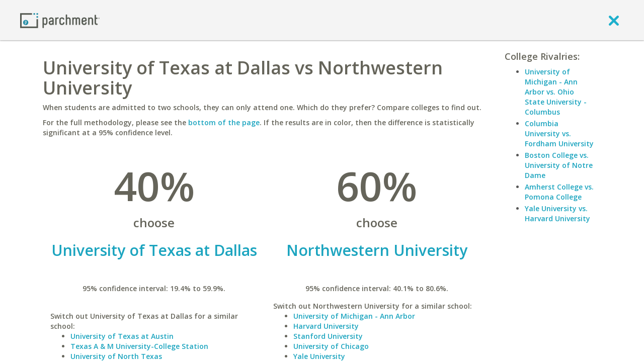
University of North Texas (116, 356)
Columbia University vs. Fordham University (559, 133)
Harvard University (326, 326)
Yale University (319, 356)
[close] (614, 20)
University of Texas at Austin (122, 336)
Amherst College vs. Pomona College (559, 192)
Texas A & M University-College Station (139, 346)
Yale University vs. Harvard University (557, 213)
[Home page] (60, 20)
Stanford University (328, 336)
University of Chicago (331, 346)
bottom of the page (224, 122)
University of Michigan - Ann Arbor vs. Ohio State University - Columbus (556, 92)
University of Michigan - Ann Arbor (354, 316)
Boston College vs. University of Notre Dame (559, 165)
